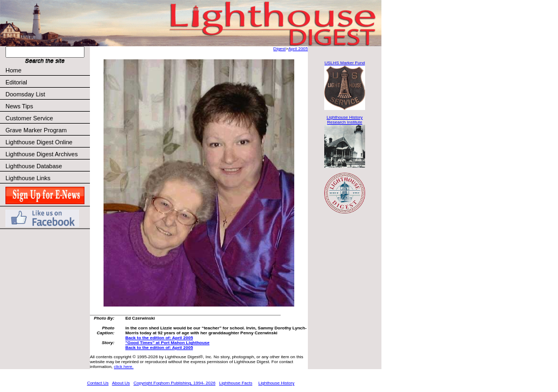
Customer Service (47, 118)
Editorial (47, 82)
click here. (124, 367)
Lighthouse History (276, 383)
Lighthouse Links (28, 178)
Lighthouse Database (34, 166)
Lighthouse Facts (236, 383)
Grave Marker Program (36, 130)
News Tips (19, 106)
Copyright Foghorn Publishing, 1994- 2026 (174, 383)
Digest (280, 49)
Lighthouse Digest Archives (42, 154)
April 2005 (298, 49)
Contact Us (98, 383)
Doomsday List (25, 94)
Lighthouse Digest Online (39, 142)
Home (13, 70)
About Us (121, 383)
